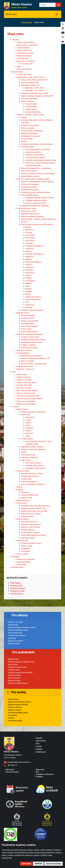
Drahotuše (30, 417)
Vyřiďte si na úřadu (16, 622)
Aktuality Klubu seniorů (35, 466)
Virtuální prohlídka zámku (31, 543)
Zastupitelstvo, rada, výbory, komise (31, 77)
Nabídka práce (18, 567)
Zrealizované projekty (29, 348)
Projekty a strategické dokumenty (30, 334)
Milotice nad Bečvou (34, 262)
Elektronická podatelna (26, 559)
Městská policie (23, 313)
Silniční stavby (27, 498)
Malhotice (29, 257)
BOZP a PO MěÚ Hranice (18, 683)
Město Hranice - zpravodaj (27, 45)
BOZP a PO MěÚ (27, 361)
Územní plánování (15, 633)
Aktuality (15, 40)
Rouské (28, 289)
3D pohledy (25, 551)
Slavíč (28, 425)
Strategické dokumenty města (33, 340)
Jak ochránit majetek (29, 326)
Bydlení (24, 117)
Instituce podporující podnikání (20, 673)
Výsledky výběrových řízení (36, 200)
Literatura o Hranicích (30, 457)
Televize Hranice (17, 594)
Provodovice (30, 281)
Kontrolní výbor (31, 107)
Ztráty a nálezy (22, 554)
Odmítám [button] (38, 864)
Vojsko (24, 452)
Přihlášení (40, 777)
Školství (24, 141)
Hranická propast (28, 538)
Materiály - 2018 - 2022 (35, 88)
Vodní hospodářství (33, 152)
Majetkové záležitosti (29, 133)
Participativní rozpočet (30, 184)
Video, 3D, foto (22, 541)
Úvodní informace (28, 316)
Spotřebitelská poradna (30, 176)
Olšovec (29, 265)
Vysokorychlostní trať (29, 495)
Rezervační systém (16, 641)
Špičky (28, 294)
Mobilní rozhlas (14, 644)
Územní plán (13, 665)
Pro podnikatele (23, 353)
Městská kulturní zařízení (31, 524)
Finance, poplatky (28, 128)
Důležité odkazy (27, 516)
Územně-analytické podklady (32, 216)
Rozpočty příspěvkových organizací (35, 206)
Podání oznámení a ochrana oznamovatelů (38, 174)
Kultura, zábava (23, 519)
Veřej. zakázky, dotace (30, 195)
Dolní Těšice (30, 235)
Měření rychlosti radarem (26, 404)
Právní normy (26, 329)
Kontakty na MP (27, 318)
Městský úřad (13, 659)
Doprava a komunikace (30, 125)
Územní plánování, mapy (26, 208)
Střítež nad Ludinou (33, 297)
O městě (15, 407)
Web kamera (10, 770)
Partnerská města (28, 455)
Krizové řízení (22, 503)
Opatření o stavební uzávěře (32, 310)
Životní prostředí (28, 147)
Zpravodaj (12, 638)
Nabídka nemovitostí (25, 366)
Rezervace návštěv (24, 388)
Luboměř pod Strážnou (35, 254)
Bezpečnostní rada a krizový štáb (34, 511)
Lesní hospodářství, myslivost (33, 484)
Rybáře (28, 423)
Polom (28, 275)
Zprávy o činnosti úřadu (26, 393)
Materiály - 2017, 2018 (34, 91)
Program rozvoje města (30, 337)
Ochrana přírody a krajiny (35, 158)
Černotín (29, 233)
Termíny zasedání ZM (30, 83)
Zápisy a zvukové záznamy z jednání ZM (37, 96)
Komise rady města (33, 112)
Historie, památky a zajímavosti (33, 412)
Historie (11, 718)
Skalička (29, 291)
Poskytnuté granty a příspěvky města (36, 192)
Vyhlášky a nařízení (24, 350)
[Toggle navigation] (57, 14)
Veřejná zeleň (26, 479)
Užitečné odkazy (15, 675)
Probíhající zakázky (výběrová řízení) (40, 198)
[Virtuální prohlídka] (63, 42)
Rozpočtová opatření (29, 187)
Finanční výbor (31, 104)
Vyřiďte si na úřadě (24, 380)
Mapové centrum (23, 500)
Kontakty (16, 557)
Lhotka (28, 420)
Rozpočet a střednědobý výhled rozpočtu (37, 182)
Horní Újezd (30, 241)
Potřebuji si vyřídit (17, 591)
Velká (28, 436)
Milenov (29, 259)
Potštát (28, 278)
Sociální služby (27, 439)
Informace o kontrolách (26, 401)
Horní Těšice (30, 238)
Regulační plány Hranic (30, 214)
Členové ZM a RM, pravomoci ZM (34, 80)
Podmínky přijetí (27, 324)
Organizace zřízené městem (32, 447)
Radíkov (29, 283)
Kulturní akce (13, 699)
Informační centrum (29, 522)
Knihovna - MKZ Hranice (31, 527)
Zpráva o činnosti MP (29, 321)
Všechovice (30, 305)
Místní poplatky (14, 678)
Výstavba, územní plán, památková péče (37, 144)
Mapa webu (40, 770)
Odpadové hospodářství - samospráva (36, 168)
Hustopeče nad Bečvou (35, 246)
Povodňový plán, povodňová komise (35, 506)
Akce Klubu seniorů (33, 463)
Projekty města (14, 670)
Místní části (26, 415)
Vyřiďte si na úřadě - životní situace (30, 115)
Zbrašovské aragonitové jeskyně (34, 535)
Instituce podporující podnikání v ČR (35, 358)
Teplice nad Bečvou (33, 299)
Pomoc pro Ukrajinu (24, 69)
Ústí (27, 302)
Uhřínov (29, 431)
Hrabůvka (29, 243)
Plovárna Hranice (28, 530)
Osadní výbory (31, 109)
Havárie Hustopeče (24, 56)
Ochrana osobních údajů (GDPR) (29, 399)
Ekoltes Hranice (14, 681)
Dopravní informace (24, 50)
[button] (58, 5)
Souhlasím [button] (26, 864)
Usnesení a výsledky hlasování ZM (35, 93)
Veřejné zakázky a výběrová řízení (21, 662)
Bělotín (28, 227)
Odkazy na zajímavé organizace (34, 449)
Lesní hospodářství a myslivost (38, 149)
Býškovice (29, 230)
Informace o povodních (26, 61)
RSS (37, 772)
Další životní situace (29, 171)
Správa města (17, 72)
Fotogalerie (25, 549)
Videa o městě (27, 546)
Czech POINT (22, 565)
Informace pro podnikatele (31, 356)
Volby (19, 66)
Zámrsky (29, 308)
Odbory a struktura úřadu (26, 382)
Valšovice (29, 433)
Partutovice (30, 273)
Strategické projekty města (32, 342)
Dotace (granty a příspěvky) (32, 131)
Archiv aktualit (22, 58)
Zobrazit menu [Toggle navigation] (11, 14)
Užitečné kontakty (24, 562)
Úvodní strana (27, 22)
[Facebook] (63, 28)
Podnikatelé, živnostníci (30, 136)
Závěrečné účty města (30, 190)
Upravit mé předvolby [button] (53, 864)
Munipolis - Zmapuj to (25, 369)
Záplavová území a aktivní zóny (33, 508)
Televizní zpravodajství (25, 42)
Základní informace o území (32, 474)
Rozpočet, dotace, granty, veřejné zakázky (33, 179)
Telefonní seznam (24, 377)
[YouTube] (63, 33)
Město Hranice (22, 409)
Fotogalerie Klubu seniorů (36, 468)
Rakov (28, 286)
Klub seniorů (26, 460)
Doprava (20, 490)
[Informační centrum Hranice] (63, 24)
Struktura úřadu (16, 585)
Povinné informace (24, 74)
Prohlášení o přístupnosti (45, 774)
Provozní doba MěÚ (24, 385)
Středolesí (29, 428)
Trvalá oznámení (23, 48)
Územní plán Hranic (29, 211)
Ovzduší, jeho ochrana (30, 476)
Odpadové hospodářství (35, 155)
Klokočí (28, 251)
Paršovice (29, 270)
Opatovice (29, 267)
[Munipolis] (63, 37)
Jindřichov (30, 249)
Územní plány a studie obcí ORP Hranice (37, 224)
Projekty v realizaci (28, 345)
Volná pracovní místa (25, 53)
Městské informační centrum (20, 702)
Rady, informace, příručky (31, 514)
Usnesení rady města (29, 99)
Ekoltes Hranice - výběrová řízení (34, 364)
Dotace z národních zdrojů (36, 203)
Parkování (25, 492)
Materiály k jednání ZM (30, 85)
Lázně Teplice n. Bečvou (31, 532)
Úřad (14, 372)
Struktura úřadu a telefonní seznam (22, 627)
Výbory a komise (28, 101)
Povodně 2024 (27, 64)
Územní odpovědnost (29, 332)
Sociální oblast (27, 139)
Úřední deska (22, 374)
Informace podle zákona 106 (28, 396)
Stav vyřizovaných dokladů (27, 391)
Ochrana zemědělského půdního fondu (41, 160)
